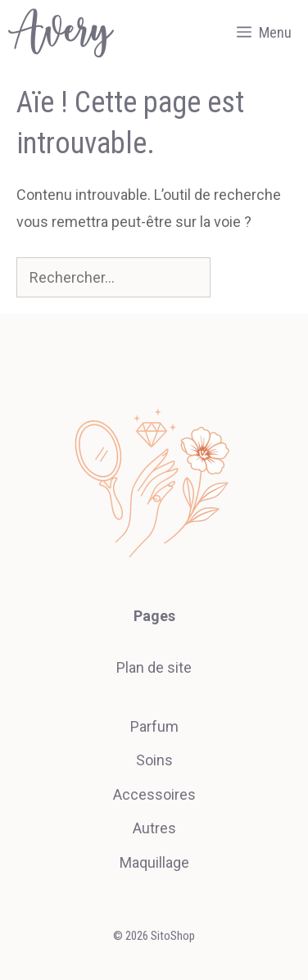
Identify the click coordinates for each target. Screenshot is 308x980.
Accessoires (154, 794)
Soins (154, 760)
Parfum (154, 726)
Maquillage (154, 862)
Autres (154, 828)
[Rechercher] (238, 277)
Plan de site (154, 667)
